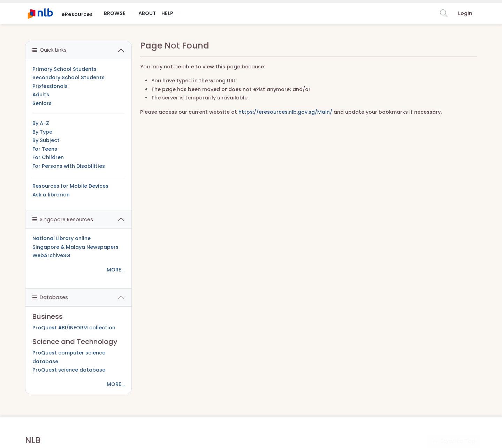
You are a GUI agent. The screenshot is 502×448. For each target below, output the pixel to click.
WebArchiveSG (51, 255)
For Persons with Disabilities (69, 166)
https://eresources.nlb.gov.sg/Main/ (285, 112)
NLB (33, 440)
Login (465, 13)
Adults (41, 95)
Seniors (42, 103)
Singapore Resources (63, 219)
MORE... (116, 270)
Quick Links (50, 50)
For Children (48, 157)
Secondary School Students (69, 77)
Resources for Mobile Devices (70, 186)
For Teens (45, 149)
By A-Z (41, 123)
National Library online (62, 238)
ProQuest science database (69, 370)
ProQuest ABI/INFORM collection (74, 328)
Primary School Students (64, 69)
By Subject (46, 140)
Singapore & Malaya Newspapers (75, 247)
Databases (50, 297)
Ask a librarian (51, 195)
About (147, 13)
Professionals (50, 86)
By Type (42, 132)
